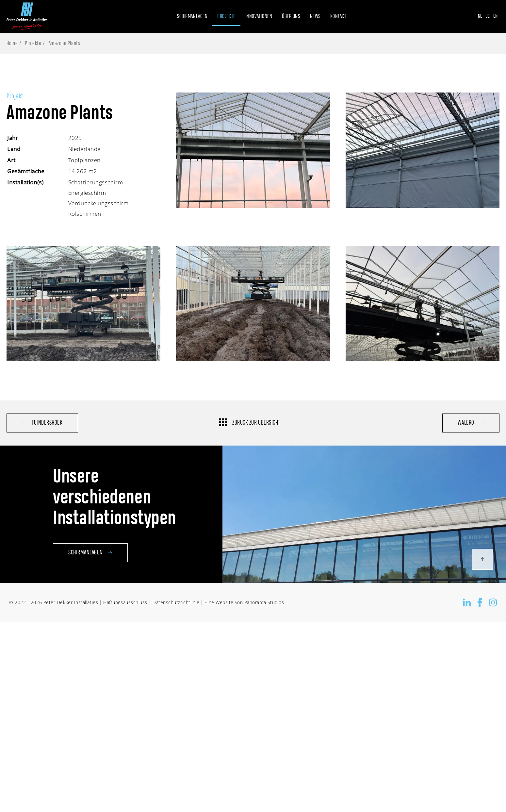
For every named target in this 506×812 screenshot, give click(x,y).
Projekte (33, 43)
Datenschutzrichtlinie (176, 602)
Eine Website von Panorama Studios (244, 602)
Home (12, 43)
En (496, 16)
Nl (480, 16)
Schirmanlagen (90, 566)
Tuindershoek (42, 423)
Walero (471, 423)
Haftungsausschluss (125, 602)
